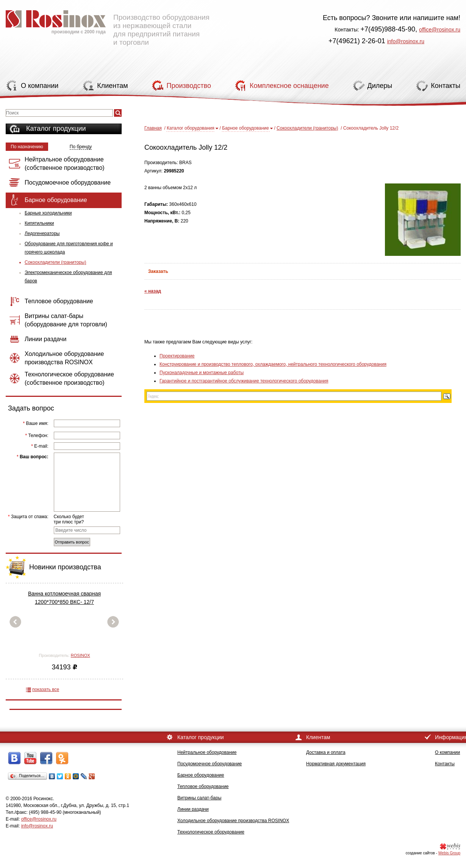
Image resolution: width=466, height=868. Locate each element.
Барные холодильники (48, 213)
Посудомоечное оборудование (210, 764)
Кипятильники (39, 223)
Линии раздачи (193, 809)
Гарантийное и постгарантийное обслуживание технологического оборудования (244, 381)
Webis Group (449, 853)
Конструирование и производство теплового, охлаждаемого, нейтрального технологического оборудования (273, 364)
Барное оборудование (246, 128)
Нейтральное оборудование (207, 752)
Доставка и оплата (326, 752)
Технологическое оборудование (211, 832)
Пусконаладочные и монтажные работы (202, 373)
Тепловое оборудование (203, 787)
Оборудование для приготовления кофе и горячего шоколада (69, 248)
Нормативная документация (336, 764)
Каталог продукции (56, 128)
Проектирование (177, 356)
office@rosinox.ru (440, 30)
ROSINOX (81, 655)
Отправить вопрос (72, 542)
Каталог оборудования (191, 128)
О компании (447, 752)
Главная (153, 128)
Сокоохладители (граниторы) (55, 262)
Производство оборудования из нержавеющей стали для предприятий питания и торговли (108, 25)
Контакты (445, 764)
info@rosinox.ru (406, 41)
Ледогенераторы (42, 233)
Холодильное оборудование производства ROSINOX (233, 821)
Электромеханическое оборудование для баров (68, 277)
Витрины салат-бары (199, 798)
